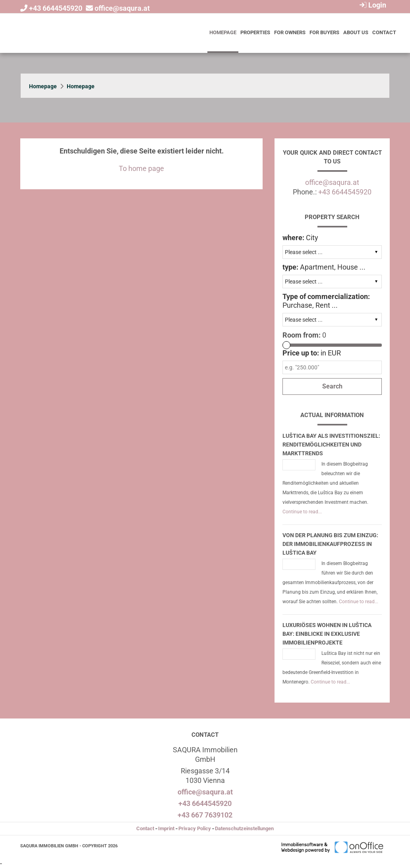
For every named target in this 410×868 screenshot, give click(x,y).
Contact (384, 32)
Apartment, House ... (324, 267)
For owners (290, 32)
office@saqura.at (122, 8)
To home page (141, 168)
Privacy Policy (195, 828)
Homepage (223, 32)
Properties (255, 32)
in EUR (312, 353)
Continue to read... (302, 512)
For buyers (324, 32)
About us (356, 32)
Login (372, 5)
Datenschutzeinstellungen (244, 828)
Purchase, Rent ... (326, 301)
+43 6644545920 (56, 8)
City (300, 238)
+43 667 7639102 (205, 815)
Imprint (166, 828)
